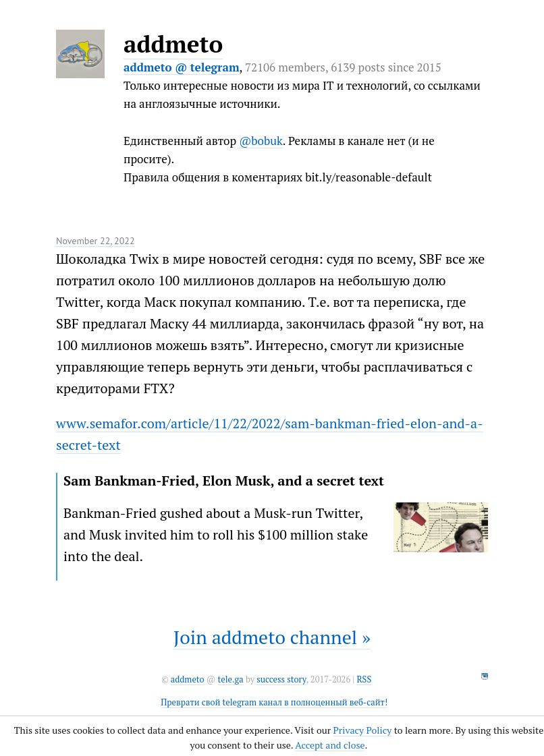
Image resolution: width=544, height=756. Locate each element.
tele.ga (231, 679)
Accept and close (330, 745)
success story (281, 679)
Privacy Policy (362, 730)
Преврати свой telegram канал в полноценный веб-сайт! (274, 702)
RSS (364, 679)
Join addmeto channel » (272, 637)
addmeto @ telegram (182, 67)
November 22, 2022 (96, 241)
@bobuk (261, 141)
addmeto (173, 44)
